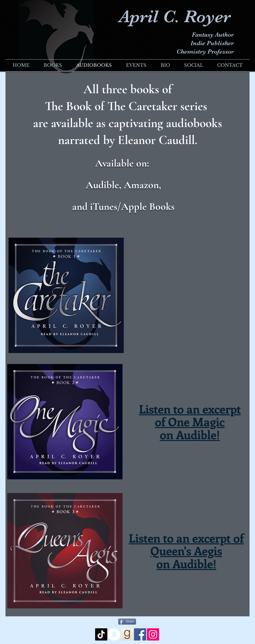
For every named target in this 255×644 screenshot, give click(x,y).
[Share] (127, 622)
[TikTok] (101, 634)
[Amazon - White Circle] (114, 634)
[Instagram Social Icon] (153, 634)
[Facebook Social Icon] (140, 634)
